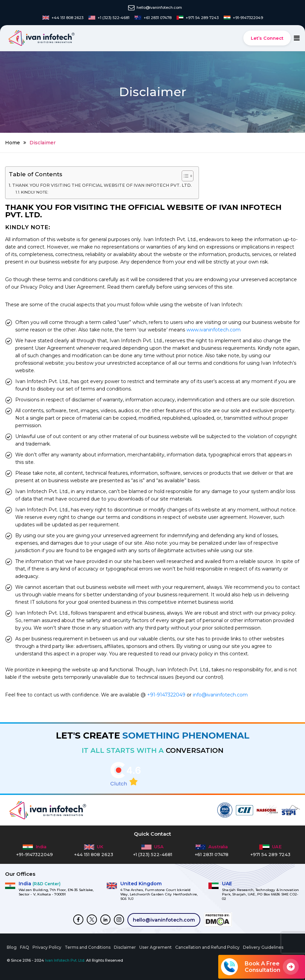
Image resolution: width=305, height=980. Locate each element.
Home (13, 143)
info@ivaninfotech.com (220, 695)
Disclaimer (125, 947)
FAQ (25, 947)
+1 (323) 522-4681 (153, 854)
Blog (12, 947)
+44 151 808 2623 (94, 854)
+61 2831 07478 (212, 854)
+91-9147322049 (166, 695)
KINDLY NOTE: (35, 192)
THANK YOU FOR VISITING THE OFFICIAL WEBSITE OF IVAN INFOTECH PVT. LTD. (102, 185)
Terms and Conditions (88, 947)
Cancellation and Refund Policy (207, 947)
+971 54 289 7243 (270, 854)
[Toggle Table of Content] (184, 176)
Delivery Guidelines (263, 947)
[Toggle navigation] (297, 38)
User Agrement (156, 947)
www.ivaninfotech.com (213, 330)
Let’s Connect (267, 38)
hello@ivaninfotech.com (164, 920)
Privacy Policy (47, 947)
